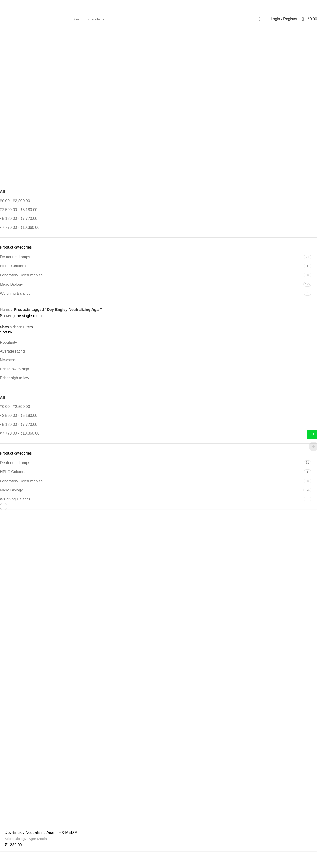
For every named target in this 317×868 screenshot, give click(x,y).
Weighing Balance (15, 293)
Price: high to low (15, 378)
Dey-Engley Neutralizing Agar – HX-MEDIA (41, 832)
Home (5, 310)
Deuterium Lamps (15, 257)
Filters (28, 327)
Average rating (12, 351)
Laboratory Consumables (21, 275)
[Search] (168, 19)
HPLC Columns (13, 266)
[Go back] (158, 59)
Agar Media (38, 839)
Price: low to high (15, 369)
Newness (8, 360)
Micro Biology (11, 284)
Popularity (8, 342)
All (2, 192)
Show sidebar (11, 327)
